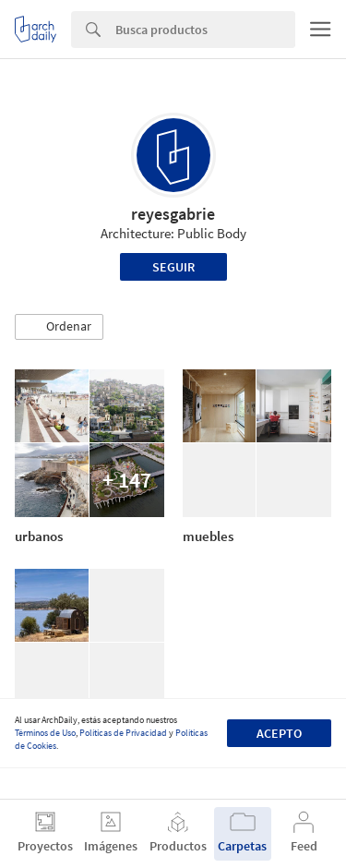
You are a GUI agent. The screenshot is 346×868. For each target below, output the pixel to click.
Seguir (173, 267)
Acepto (279, 733)
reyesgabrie (173, 214)
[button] (59, 327)
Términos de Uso (45, 733)
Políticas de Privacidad (123, 733)
